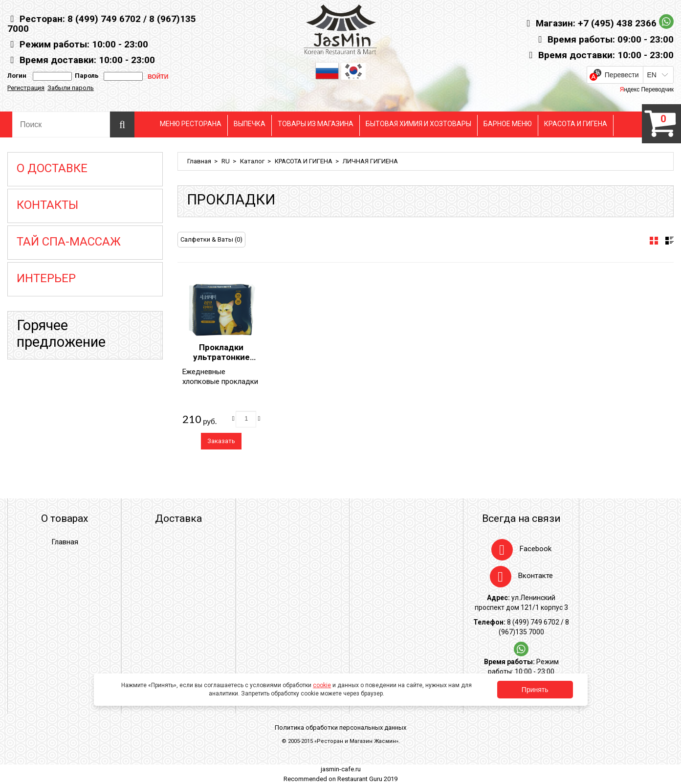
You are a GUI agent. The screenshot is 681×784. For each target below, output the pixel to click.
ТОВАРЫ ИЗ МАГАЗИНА (316, 124)
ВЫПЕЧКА (250, 124)
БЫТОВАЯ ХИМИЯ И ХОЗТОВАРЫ (418, 124)
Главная (199, 161)
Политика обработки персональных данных (340, 728)
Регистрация (26, 88)
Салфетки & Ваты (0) (211, 239)
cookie (322, 685)
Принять (535, 690)
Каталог (252, 161)
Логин (17, 76)
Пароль (85, 76)
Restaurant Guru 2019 (367, 779)
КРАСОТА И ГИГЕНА (576, 124)
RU (226, 161)
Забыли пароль (71, 88)
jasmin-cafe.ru (341, 769)
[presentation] (654, 241)
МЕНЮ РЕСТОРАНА (191, 124)
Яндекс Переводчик (647, 90)
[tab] (654, 241)
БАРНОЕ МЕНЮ (508, 124)
